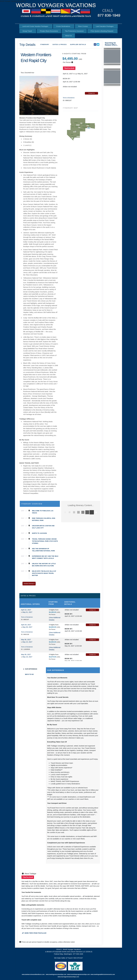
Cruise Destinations (63, 26)
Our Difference (31, 669)
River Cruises (83, 26)
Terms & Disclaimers (69, 98)
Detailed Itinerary (29, 584)
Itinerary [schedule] (45, 44)
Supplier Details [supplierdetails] (78, 44)
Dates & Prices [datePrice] (60, 44)
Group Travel (27, 31)
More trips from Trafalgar (34, 933)
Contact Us (91, 93)
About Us (68, 36)
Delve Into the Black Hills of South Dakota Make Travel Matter (44, 573)
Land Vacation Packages (105, 26)
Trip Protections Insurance (74, 31)
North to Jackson (39, 533)
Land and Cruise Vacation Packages (35, 26)
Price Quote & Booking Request (102, 31)
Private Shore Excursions (49, 31)
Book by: (69, 614)
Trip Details (27, 45)
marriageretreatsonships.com (70, 977)
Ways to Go (29, 674)
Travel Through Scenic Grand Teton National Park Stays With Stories (45, 541)
